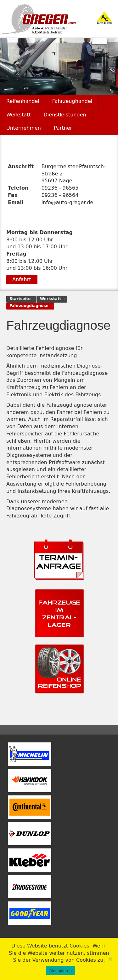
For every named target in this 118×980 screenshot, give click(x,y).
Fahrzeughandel (72, 101)
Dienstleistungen (65, 115)
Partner (63, 128)
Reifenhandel (23, 101)
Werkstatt (19, 115)
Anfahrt (22, 279)
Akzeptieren (61, 971)
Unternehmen (24, 128)
